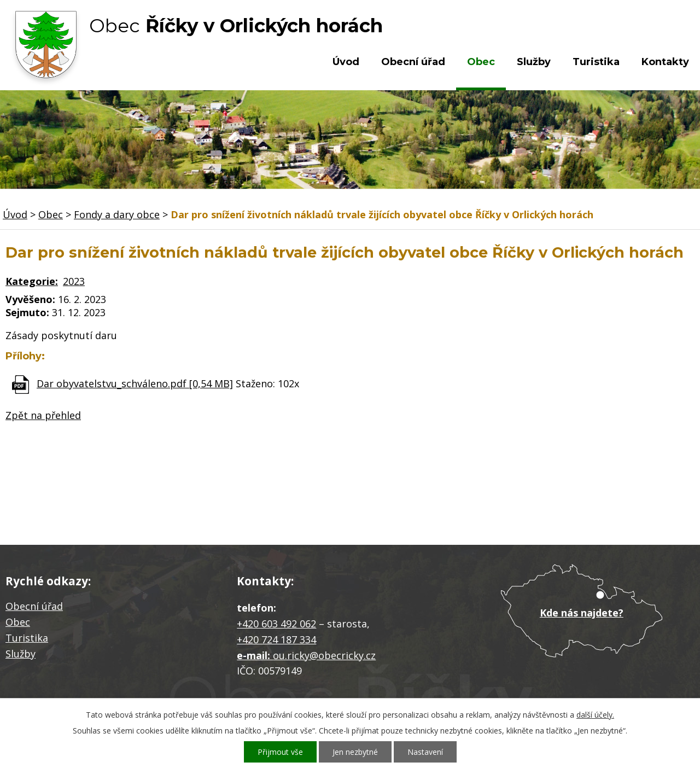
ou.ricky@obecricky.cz (324, 655)
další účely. (595, 715)
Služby (534, 62)
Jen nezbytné (355, 752)
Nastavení (425, 752)
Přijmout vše (280, 752)
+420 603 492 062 (276, 624)
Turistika (596, 62)
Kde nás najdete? (582, 613)
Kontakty (665, 62)
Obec (481, 62)
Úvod (346, 62)
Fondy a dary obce (117, 214)
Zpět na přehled (43, 415)
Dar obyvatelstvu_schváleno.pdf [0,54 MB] (135, 383)
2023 (74, 281)
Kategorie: (32, 281)
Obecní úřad (413, 62)
